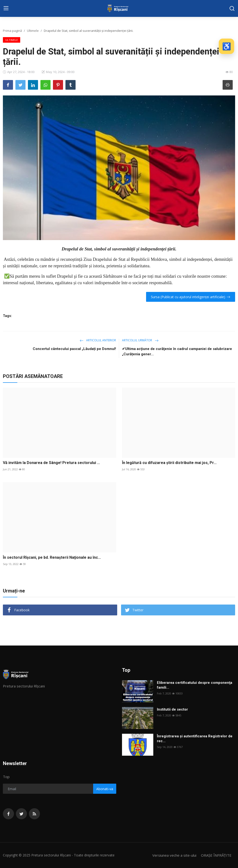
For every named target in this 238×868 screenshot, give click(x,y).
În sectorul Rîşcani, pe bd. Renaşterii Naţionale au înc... (52, 557)
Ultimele (33, 31)
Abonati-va (105, 789)
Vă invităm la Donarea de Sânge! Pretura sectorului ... (51, 463)
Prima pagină (12, 31)
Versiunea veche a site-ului (174, 855)
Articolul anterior (98, 340)
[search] (232, 8)
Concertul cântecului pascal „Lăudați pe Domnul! (74, 349)
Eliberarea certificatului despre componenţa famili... (195, 685)
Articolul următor (140, 340)
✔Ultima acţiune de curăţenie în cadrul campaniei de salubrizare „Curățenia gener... (177, 351)
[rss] (34, 814)
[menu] (6, 8)
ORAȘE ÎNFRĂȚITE (216, 855)
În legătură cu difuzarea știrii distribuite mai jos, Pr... (169, 463)
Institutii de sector (172, 709)
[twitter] (21, 814)
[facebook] (8, 814)
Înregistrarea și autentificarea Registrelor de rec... (195, 739)
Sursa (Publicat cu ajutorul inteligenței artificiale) (191, 297)
